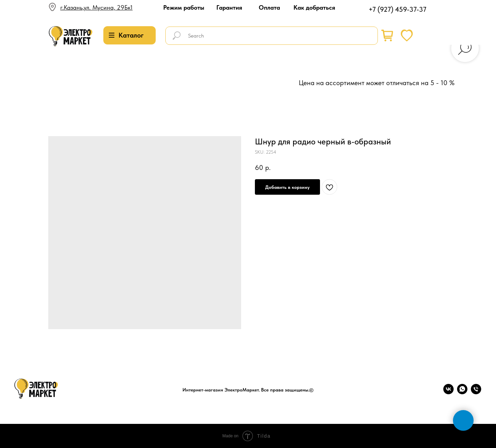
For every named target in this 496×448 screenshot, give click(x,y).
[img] (71, 36)
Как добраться (314, 7)
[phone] (476, 392)
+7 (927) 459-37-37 (397, 9)
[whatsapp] (462, 392)
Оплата (269, 7)
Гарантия (229, 7)
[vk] (448, 392)
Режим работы (184, 7)
